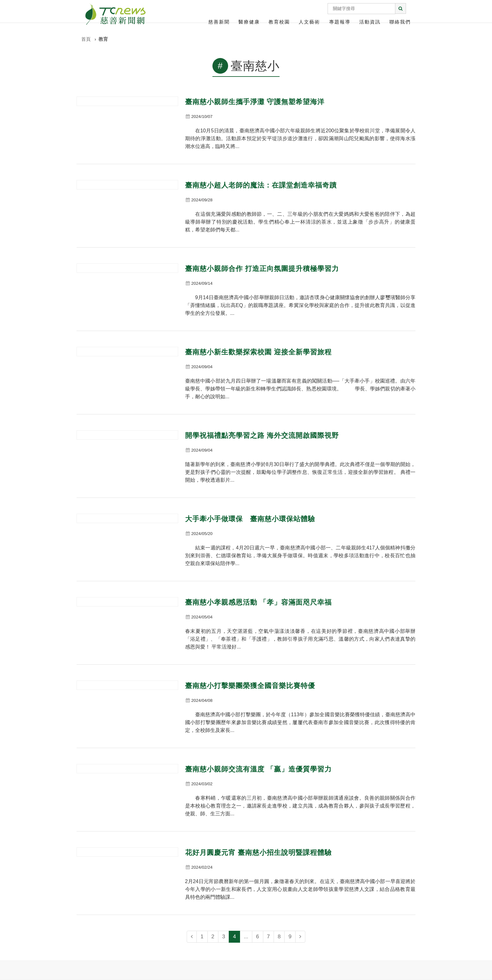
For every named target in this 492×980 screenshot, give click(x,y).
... (246, 937)
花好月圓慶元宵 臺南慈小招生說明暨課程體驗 (258, 853)
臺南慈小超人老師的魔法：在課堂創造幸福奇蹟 (261, 185)
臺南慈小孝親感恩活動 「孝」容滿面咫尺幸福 (258, 602)
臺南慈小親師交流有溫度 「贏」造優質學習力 (258, 769)
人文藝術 (309, 22)
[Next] (300, 937)
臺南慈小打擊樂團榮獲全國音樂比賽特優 (250, 686)
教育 (103, 39)
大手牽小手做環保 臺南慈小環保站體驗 (250, 519)
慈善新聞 (219, 22)
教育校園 (279, 22)
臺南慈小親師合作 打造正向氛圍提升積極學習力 (262, 269)
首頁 (86, 39)
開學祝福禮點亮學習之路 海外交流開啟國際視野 (262, 435)
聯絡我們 (400, 22)
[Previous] (192, 937)
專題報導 (340, 22)
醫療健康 (249, 22)
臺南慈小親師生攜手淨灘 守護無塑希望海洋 (255, 102)
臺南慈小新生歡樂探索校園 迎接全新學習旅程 (258, 352)
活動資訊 (370, 22)
